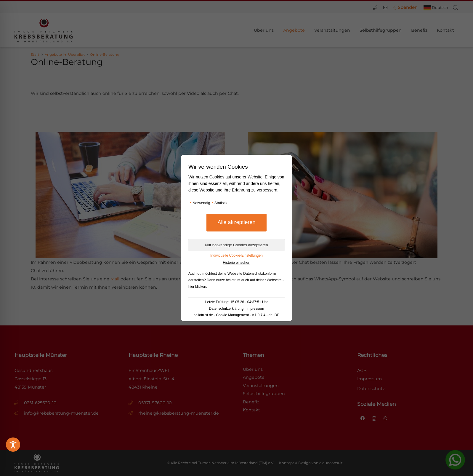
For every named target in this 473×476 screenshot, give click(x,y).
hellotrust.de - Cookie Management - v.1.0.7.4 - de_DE (237, 315)
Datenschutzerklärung (226, 309)
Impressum (255, 309)
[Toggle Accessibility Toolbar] (13, 445)
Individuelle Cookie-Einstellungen (236, 255)
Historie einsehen (236, 263)
